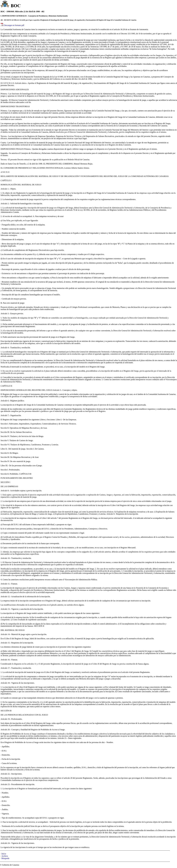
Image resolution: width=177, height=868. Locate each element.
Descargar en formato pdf (14, 25)
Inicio (4, 854)
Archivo (5, 856)
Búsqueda (5, 858)
